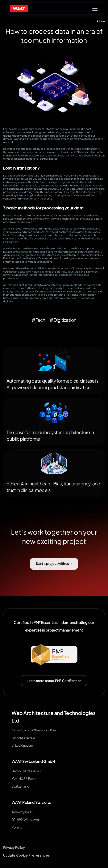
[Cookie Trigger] (26, 855)
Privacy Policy (14, 847)
